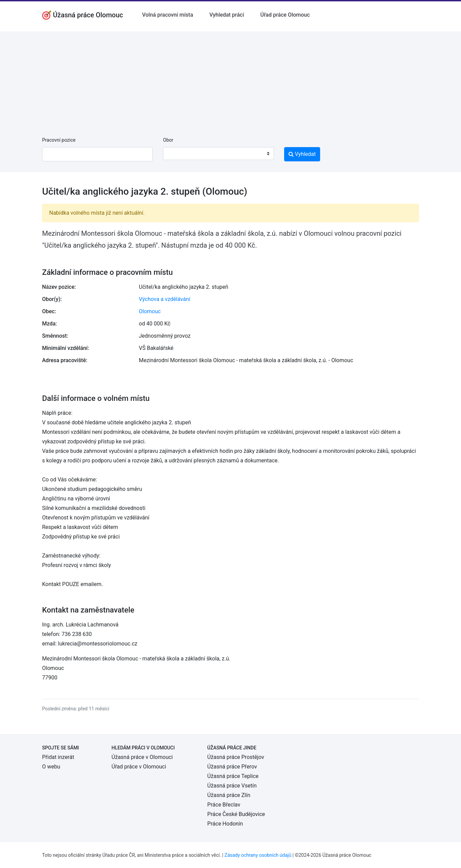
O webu (51, 767)
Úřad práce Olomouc (285, 15)
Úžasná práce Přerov (232, 767)
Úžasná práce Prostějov (236, 757)
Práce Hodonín (225, 824)
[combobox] (218, 154)
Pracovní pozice (59, 140)
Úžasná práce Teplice (233, 776)
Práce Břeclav (224, 805)
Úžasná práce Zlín (229, 795)
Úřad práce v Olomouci (139, 767)
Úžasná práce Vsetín (232, 786)
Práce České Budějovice (236, 814)
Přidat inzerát (58, 757)
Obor (168, 140)
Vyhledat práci (227, 15)
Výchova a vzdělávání (164, 299)
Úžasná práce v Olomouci (142, 757)
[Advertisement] (230, 79)
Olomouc (150, 311)
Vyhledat (302, 154)
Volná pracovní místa (168, 15)
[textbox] (177, 154)
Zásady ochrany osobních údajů (258, 855)
